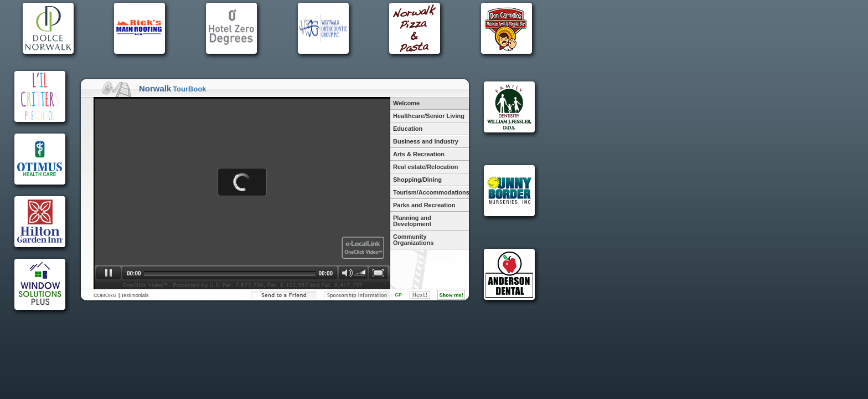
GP (398, 295)
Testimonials (135, 295)
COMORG (105, 295)
